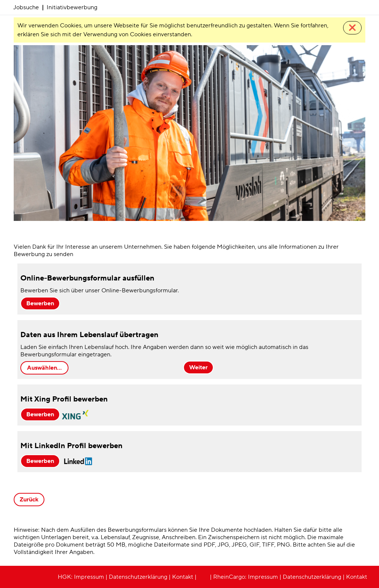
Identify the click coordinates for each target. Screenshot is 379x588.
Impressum (89, 577)
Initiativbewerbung (72, 7)
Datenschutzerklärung (138, 577)
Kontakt (183, 577)
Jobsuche (26, 7)
